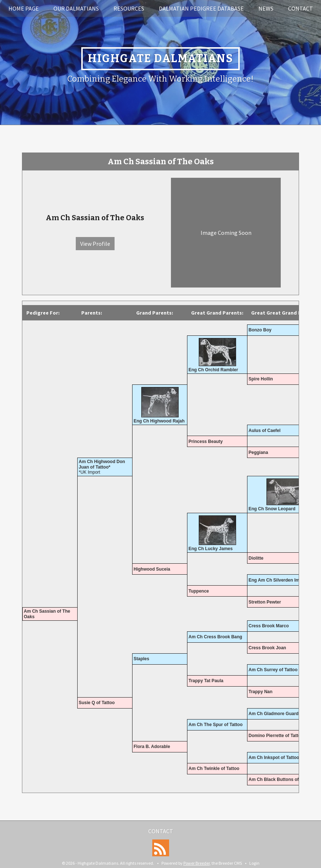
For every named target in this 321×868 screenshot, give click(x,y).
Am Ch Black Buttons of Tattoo (281, 779)
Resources (129, 8)
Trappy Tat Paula (206, 681)
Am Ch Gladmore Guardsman (279, 714)
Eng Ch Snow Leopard (272, 509)
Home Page (24, 8)
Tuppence (199, 591)
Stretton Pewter (265, 602)
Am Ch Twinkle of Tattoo (214, 769)
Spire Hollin (261, 379)
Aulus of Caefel (264, 431)
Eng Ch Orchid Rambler (213, 370)
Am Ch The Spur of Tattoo (216, 725)
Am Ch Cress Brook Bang (215, 637)
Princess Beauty (206, 441)
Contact (301, 8)
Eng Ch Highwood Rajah (159, 421)
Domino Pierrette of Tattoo (276, 736)
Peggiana (258, 452)
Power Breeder (197, 863)
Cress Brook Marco (269, 626)
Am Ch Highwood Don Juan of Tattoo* (102, 464)
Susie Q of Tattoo (97, 703)
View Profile (95, 244)
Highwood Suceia (152, 569)
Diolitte (256, 558)
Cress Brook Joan (267, 648)
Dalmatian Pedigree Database (201, 8)
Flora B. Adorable (152, 747)
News (266, 8)
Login (254, 863)
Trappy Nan (260, 692)
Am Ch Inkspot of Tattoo (274, 758)
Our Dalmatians (76, 8)
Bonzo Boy (260, 330)
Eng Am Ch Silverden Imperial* (281, 580)
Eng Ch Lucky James (211, 549)
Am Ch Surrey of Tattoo (273, 670)
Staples (141, 659)
